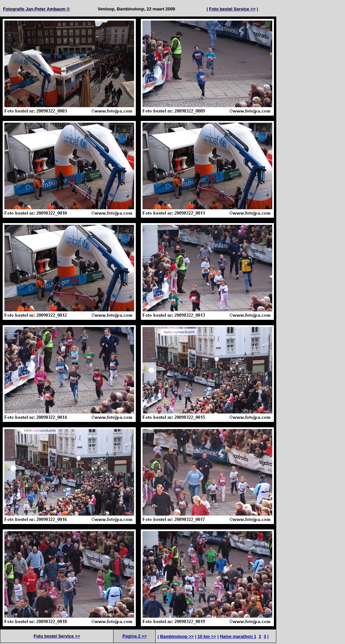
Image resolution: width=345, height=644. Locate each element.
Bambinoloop (131, 9)
